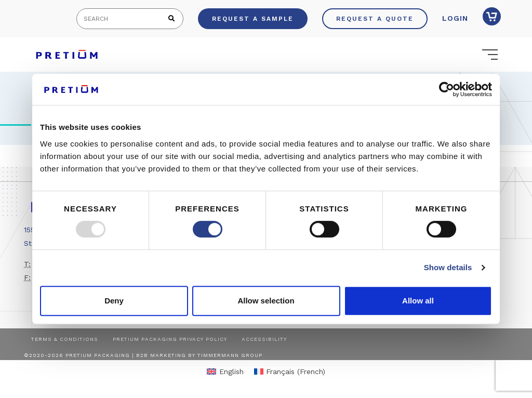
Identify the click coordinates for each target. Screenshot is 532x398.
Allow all (418, 301)
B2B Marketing (161, 355)
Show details (448, 267)
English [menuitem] (231, 372)
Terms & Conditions (65, 339)
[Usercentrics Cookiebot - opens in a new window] (447, 89)
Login (455, 18)
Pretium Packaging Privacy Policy (170, 339)
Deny (114, 301)
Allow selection (266, 301)
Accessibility (264, 339)
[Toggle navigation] (490, 55)
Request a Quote (375, 19)
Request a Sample (253, 19)
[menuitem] (225, 371)
